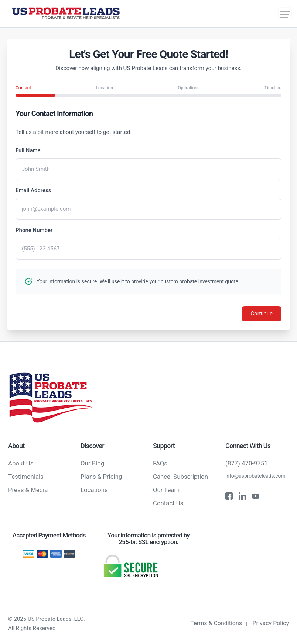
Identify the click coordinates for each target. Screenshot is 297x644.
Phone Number (34, 230)
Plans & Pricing (101, 477)
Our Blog (92, 463)
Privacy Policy (271, 623)
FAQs (160, 463)
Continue (262, 314)
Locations (94, 490)
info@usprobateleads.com (255, 476)
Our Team (166, 490)
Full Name (28, 150)
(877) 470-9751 (247, 463)
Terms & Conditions (216, 623)
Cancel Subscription (180, 477)
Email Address (33, 190)
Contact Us (168, 503)
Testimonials (26, 477)
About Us (21, 463)
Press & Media (28, 490)
